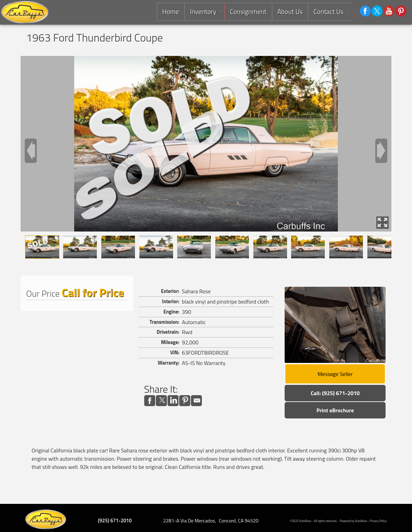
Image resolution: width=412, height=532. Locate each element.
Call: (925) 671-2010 (335, 393)
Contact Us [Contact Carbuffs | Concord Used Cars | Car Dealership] (328, 11)
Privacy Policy (378, 521)
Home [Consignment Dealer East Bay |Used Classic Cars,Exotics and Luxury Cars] (169, 11)
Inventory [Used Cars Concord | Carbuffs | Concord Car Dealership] (202, 11)
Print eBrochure (335, 410)
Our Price (43, 293)
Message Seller (335, 374)
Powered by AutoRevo (353, 521)
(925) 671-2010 (115, 521)
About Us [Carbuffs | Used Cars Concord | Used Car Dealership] (289, 11)
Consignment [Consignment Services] (247, 11)
